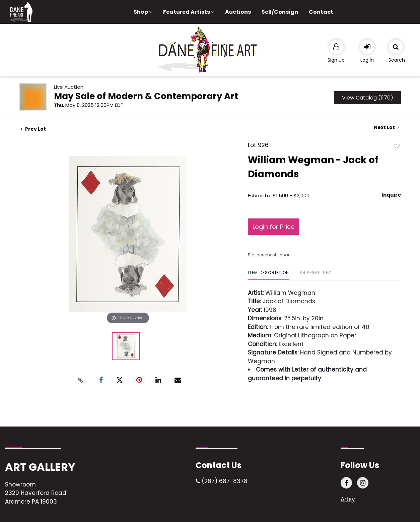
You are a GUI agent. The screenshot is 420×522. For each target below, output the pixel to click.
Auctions (238, 12)
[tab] (269, 275)
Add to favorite (397, 146)
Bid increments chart (269, 255)
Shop (143, 12)
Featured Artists (189, 12)
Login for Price (273, 227)
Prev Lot (33, 129)
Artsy (348, 499)
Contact (321, 12)
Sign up (336, 60)
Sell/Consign (280, 12)
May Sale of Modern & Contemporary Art (146, 96)
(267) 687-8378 (222, 481)
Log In (367, 60)
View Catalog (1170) (368, 98)
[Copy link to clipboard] (81, 380)
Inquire (391, 195)
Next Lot (387, 127)
